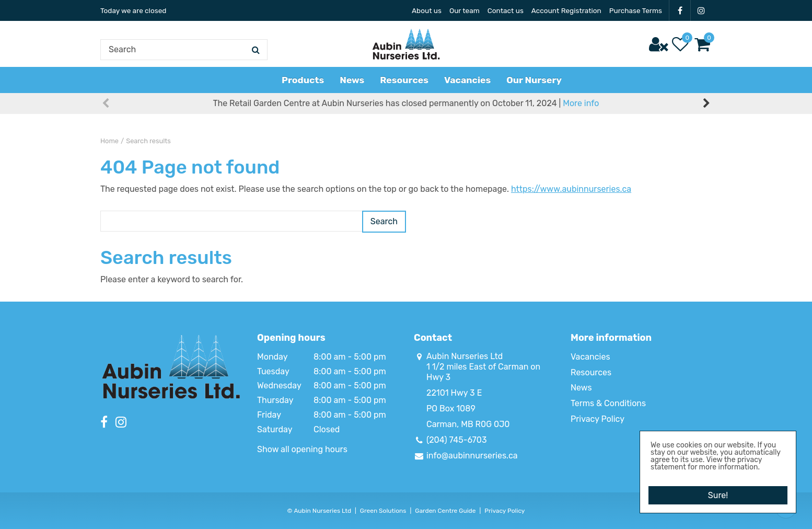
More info (581, 115)
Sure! (718, 492)
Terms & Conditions (608, 403)
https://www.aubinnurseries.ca (571, 189)
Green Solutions (383, 511)
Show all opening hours (302, 449)
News (581, 388)
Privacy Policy (598, 419)
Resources (591, 372)
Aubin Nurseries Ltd (465, 356)
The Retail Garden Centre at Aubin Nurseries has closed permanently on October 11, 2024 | (406, 115)
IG (701, 10)
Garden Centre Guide (445, 511)
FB (680, 10)
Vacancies (590, 357)
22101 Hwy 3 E (454, 393)
